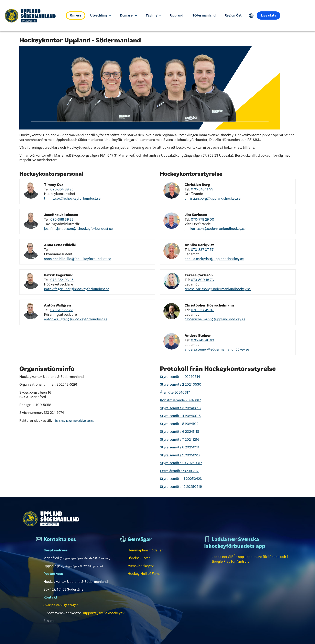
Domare (128, 15)
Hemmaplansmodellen (145, 550)
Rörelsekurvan (139, 558)
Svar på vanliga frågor (61, 605)
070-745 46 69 (202, 340)
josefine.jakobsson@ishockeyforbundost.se (78, 229)
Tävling (154, 15)
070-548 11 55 (202, 189)
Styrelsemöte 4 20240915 (180, 416)
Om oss (76, 15)
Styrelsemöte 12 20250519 (181, 487)
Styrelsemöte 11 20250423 (181, 479)
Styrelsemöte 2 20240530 (181, 384)
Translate (251, 16)
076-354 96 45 (62, 280)
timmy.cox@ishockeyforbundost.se (72, 198)
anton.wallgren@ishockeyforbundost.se (76, 319)
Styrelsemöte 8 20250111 (180, 447)
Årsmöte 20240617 (175, 392)
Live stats (268, 15)
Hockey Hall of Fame (144, 574)
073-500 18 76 (202, 280)
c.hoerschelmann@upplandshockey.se (215, 319)
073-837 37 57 (202, 250)
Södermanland (204, 15)
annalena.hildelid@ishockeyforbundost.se (78, 259)
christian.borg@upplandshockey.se (213, 198)
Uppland (177, 15)
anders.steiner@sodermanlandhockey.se (217, 349)
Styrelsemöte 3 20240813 (180, 408)
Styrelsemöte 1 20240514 (180, 377)
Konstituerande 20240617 (181, 400)
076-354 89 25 (62, 189)
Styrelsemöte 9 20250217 (180, 455)
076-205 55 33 (62, 310)
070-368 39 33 (62, 219)
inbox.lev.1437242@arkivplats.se (74, 421)
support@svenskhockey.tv (103, 613)
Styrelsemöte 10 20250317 (181, 463)
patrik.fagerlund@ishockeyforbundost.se (77, 289)
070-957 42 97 (202, 310)
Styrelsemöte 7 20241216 (180, 439)
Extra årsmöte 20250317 (179, 471)
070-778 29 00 (203, 219)
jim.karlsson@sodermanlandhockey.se (215, 229)
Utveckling (101, 15)
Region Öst (233, 15)
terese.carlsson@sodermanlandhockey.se (218, 289)
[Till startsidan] (32, 16)
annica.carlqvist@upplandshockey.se (214, 259)
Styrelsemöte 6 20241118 (180, 432)
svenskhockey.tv (141, 566)
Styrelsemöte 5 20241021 (180, 424)
